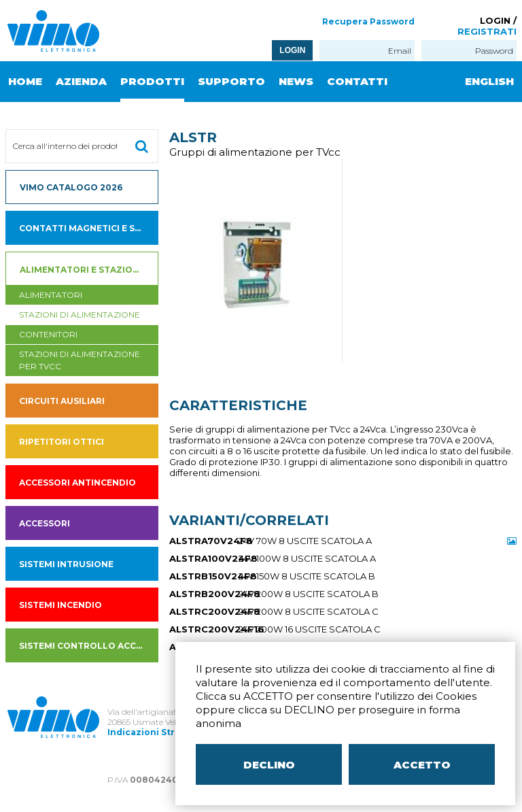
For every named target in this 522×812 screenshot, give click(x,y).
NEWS (296, 81)
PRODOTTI (152, 81)
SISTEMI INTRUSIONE (66, 564)
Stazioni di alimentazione (80, 315)
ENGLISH (489, 81)
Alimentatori (51, 295)
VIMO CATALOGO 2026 (71, 187)
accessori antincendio (77, 483)
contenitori (48, 334)
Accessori (45, 523)
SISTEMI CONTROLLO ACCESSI (87, 646)
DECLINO (269, 765)
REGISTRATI (487, 31)
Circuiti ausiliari (62, 401)
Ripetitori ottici (62, 442)
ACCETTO (422, 765)
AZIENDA (81, 81)
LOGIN (292, 50)
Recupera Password (368, 21)
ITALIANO (473, 122)
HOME (25, 81)
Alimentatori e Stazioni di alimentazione (89, 270)
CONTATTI (357, 81)
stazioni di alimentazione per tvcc (80, 360)
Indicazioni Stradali (152, 732)
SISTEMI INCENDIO (60, 605)
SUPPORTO (231, 81)
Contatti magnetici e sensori (89, 228)
